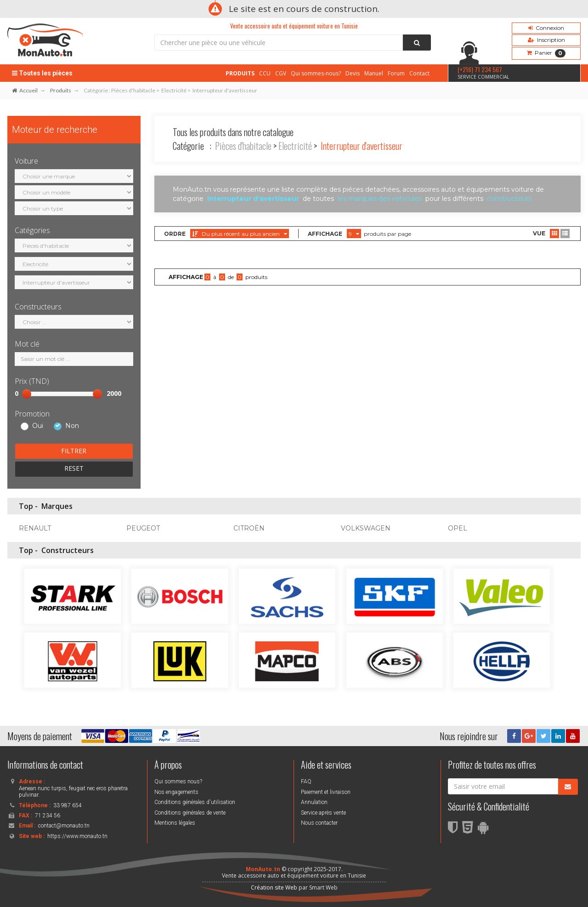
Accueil (25, 90)
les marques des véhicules (380, 199)
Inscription (546, 40)
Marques (57, 506)
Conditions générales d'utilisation (195, 802)
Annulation (314, 802)
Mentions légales (175, 823)
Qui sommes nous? (178, 782)
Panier (546, 53)
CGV (281, 73)
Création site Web (274, 887)
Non (72, 426)
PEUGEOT (143, 528)
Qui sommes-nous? (316, 73)
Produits (61, 90)
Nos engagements (176, 792)
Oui (38, 426)
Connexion (546, 28)
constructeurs (509, 199)
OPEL (458, 528)
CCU (265, 73)
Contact (419, 73)
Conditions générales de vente (190, 813)
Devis (353, 73)
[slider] (27, 394)
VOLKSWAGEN (366, 528)
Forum (396, 73)
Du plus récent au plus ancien (240, 234)
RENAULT (35, 528)
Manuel (374, 73)
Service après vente (323, 813)
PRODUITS (240, 73)
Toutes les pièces (42, 73)
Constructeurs (68, 550)
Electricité (295, 146)
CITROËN (249, 528)
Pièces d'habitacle (243, 146)
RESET (74, 468)
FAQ (306, 782)
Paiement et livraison (326, 792)
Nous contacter (319, 823)
